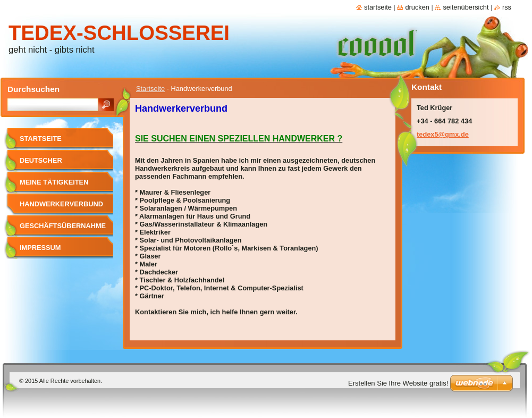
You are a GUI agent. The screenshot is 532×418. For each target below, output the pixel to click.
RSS (507, 7)
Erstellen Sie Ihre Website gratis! (398, 383)
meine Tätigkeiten (54, 182)
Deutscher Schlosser (41, 164)
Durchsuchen (33, 89)
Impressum (40, 248)
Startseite (150, 89)
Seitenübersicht (466, 7)
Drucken (417, 7)
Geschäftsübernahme (63, 226)
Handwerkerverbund (61, 204)
